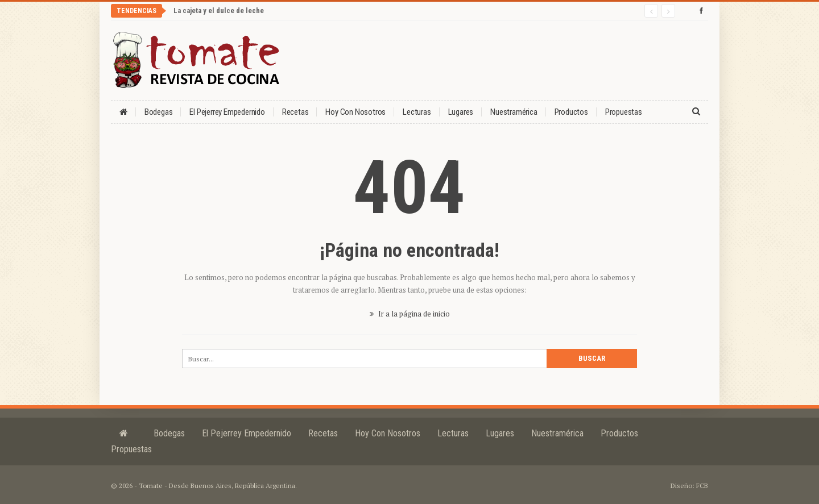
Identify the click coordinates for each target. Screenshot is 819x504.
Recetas (295, 112)
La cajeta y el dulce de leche (219, 11)
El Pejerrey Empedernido (227, 112)
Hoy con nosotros (355, 112)
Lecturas (417, 112)
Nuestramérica (514, 112)
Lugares (461, 112)
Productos (571, 112)
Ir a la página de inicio (410, 314)
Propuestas (624, 112)
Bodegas (159, 112)
